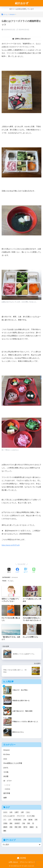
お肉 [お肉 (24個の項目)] (11, 812)
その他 (6, 772)
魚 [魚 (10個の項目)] (37, 827)
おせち (6, 768)
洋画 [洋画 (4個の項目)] (28, 823)
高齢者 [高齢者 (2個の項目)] (32, 827)
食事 (5, 798)
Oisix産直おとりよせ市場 (13, 763)
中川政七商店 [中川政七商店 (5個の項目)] (17, 820)
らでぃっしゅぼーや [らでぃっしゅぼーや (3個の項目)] (9, 816)
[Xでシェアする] (9, 570)
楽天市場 (7, 793)
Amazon (15, 577)
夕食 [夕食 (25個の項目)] (25, 820)
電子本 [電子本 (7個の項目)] (25, 827)
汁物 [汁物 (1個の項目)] (23, 823)
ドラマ (8, 785)
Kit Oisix (7, 754)
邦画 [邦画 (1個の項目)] (11, 827)
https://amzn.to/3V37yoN (11, 545)
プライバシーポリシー (27, 862)
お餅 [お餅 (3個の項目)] (22, 812)
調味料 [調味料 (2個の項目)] (5, 827)
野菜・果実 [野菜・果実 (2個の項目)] (18, 827)
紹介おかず (22, 3)
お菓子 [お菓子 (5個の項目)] (17, 812)
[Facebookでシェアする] (17, 570)
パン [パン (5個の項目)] (5, 820)
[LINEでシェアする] (34, 570)
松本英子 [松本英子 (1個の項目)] (17, 823)
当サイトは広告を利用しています (22, 9)
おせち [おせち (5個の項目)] (5, 812)
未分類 (6, 776)
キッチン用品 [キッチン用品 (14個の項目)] (31, 816)
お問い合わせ (13, 862)
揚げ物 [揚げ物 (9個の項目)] (30, 820)
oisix (5, 759)
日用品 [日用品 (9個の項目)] (5, 823)
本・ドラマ (7, 781)
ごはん (11, 581)
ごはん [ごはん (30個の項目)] (28, 812)
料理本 (8, 789)
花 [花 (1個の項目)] (33, 823)
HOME (21, 858)
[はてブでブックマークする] (26, 570)
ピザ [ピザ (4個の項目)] (10, 820)
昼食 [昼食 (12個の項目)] (11, 823)
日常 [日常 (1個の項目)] (36, 820)
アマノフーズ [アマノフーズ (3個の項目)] (21, 816)
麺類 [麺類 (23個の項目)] (5, 831)
